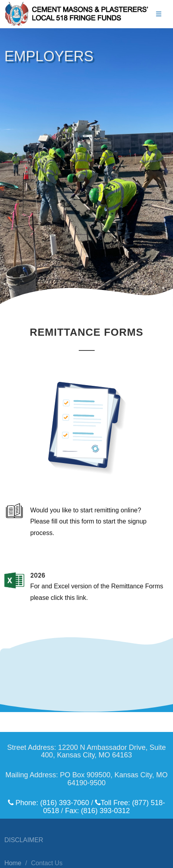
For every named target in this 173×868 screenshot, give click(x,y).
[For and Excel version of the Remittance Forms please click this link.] (86, 605)
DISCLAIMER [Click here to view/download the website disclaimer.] (24, 840)
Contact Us (47, 863)
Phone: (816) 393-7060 (49, 803)
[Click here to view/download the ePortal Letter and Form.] (86, 532)
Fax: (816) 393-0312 (97, 811)
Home (13, 863)
